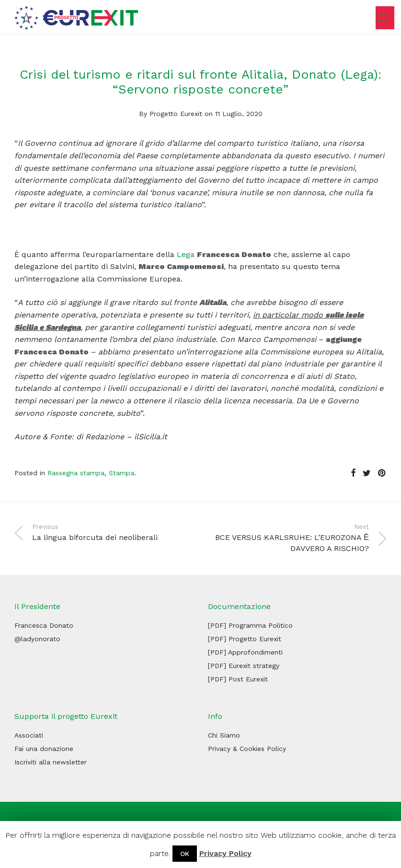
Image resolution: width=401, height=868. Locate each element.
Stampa (121, 473)
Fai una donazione (44, 749)
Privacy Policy (225, 853)
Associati (29, 735)
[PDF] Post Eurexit (238, 679)
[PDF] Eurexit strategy (244, 666)
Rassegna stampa (76, 473)
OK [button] (185, 854)
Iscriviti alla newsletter (51, 762)
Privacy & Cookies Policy (247, 749)
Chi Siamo (224, 735)
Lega (187, 254)
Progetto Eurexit (176, 114)
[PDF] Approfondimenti (245, 652)
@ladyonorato (37, 639)
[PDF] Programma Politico (250, 625)
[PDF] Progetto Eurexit (245, 639)
